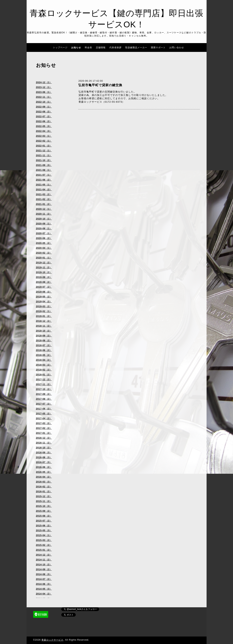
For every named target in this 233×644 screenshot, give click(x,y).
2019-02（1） (44, 311)
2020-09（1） (44, 224)
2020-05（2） (44, 243)
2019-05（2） (44, 297)
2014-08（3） (44, 574)
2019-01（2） (44, 316)
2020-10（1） (44, 219)
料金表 (88, 48)
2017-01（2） (44, 433)
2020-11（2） (44, 214)
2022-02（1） (44, 141)
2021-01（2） (44, 204)
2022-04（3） (44, 131)
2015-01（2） (44, 550)
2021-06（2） (44, 180)
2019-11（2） (44, 267)
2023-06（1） (44, 92)
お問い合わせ (177, 48)
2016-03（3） (44, 482)
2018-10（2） (44, 331)
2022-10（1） (44, 102)
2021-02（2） (44, 199)
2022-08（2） (44, 112)
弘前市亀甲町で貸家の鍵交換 (100, 85)
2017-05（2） (44, 414)
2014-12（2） (44, 555)
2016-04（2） (44, 477)
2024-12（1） (44, 82)
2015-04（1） (44, 535)
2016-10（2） (44, 448)
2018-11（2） (44, 326)
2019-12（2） (44, 263)
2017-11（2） (44, 384)
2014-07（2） (44, 579)
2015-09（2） (44, 511)
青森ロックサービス (52, 640)
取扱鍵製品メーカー (136, 48)
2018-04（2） (44, 360)
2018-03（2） (44, 365)
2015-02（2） (44, 545)
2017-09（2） (44, 394)
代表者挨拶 (115, 48)
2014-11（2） (44, 560)
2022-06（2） (44, 121)
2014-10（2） (44, 565)
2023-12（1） (44, 87)
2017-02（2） (44, 428)
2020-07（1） (44, 233)
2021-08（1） (44, 170)
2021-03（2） (44, 194)
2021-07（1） (44, 175)
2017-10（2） (44, 389)
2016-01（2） (44, 492)
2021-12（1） (44, 151)
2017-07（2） (44, 404)
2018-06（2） (44, 350)
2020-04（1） (44, 248)
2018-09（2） (44, 336)
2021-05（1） (44, 185)
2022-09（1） (44, 107)
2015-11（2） (44, 501)
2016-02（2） (44, 487)
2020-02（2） (44, 253)
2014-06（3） (44, 584)
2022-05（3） (44, 126)
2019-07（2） (44, 287)
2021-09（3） (44, 165)
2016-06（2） (44, 467)
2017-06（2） (44, 409)
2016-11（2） (44, 443)
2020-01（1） (44, 258)
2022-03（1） (44, 136)
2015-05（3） (44, 530)
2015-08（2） (44, 516)
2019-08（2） (44, 282)
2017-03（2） (44, 423)
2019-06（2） (44, 292)
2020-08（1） (44, 229)
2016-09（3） (44, 453)
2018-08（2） (44, 341)
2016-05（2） (44, 472)
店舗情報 (101, 48)
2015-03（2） (44, 540)
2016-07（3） (44, 462)
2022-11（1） (44, 97)
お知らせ (76, 48)
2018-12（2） (44, 321)
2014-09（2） (44, 569)
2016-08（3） (44, 457)
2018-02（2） (44, 370)
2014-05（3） (44, 589)
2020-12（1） (44, 209)
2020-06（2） (44, 238)
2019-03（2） (44, 306)
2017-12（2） (44, 380)
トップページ (60, 48)
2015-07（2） (44, 521)
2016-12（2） (44, 438)
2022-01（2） (44, 146)
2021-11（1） (44, 155)
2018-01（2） (44, 375)
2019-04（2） (44, 302)
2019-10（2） (44, 272)
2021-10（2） (44, 160)
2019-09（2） (44, 277)
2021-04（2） (44, 190)
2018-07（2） (44, 345)
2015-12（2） (44, 496)
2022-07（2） (44, 117)
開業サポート (158, 48)
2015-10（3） (44, 506)
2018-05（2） (44, 355)
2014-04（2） (44, 594)
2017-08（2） (44, 399)
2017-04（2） (44, 418)
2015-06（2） (44, 526)
